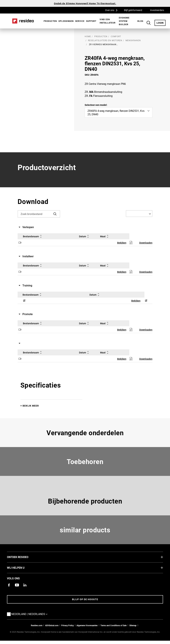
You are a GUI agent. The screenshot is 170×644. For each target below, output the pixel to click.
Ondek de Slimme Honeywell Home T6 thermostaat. (85, 3)
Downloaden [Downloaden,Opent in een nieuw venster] (146, 243)
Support (91, 21)
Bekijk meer (31, 406)
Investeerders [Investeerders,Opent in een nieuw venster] (157, 10)
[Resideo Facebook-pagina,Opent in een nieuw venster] (9, 585)
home (88, 36)
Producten (50, 21)
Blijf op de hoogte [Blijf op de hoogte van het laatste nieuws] (85, 599)
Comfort (116, 36)
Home (23, 21)
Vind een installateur (108, 21)
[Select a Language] (139, 214)
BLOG (140, 21)
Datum (85, 236)
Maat (105, 236)
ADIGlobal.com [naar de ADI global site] (52, 625)
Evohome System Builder (124, 21)
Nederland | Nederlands (30, 614)
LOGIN (161, 23)
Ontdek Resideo (23, 557)
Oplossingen (66, 21)
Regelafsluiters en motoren (105, 40)
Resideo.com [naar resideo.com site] (37, 625)
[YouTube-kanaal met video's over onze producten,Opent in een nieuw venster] (17, 585)
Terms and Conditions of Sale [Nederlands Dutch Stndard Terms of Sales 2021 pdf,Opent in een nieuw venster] (113, 625)
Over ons (112, 10)
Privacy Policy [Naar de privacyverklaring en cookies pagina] (67, 625)
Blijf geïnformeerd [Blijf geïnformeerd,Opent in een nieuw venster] (133, 10)
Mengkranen (133, 40)
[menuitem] (49, 21)
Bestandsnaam (33, 236)
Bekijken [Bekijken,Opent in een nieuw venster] (122, 243)
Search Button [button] (149, 23)
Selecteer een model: (96, 105)
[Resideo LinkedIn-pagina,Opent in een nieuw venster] (25, 585)
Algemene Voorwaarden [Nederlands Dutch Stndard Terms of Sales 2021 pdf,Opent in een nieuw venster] (87, 625)
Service (80, 21)
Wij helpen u (21, 568)
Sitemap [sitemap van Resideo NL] (133, 625)
